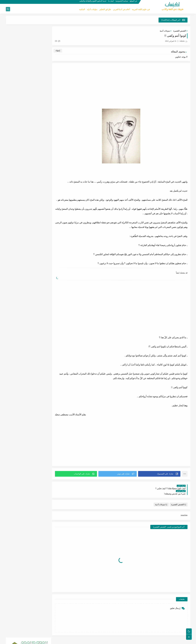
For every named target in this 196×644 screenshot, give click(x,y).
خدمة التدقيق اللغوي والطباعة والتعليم (93, 2)
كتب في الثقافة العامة (18, 221)
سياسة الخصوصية (122, 2)
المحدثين (39, 199)
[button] (159, 474)
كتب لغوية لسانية (18, 206)
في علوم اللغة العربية (141, 9)
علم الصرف (18, 213)
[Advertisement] (122, 86)
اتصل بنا (111, 2)
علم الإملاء (39, 213)
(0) (59, 41)
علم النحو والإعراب (39, 206)
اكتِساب (168, 640)
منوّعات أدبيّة (92, 9)
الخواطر (18, 179)
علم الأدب (18, 192)
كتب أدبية (39, 220)
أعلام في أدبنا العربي (121, 9)
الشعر (39, 186)
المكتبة (82, 9)
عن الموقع (134, 2)
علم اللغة (18, 172)
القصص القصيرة (180, 31)
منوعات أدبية (165, 31)
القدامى (39, 179)
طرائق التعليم (105, 9)
